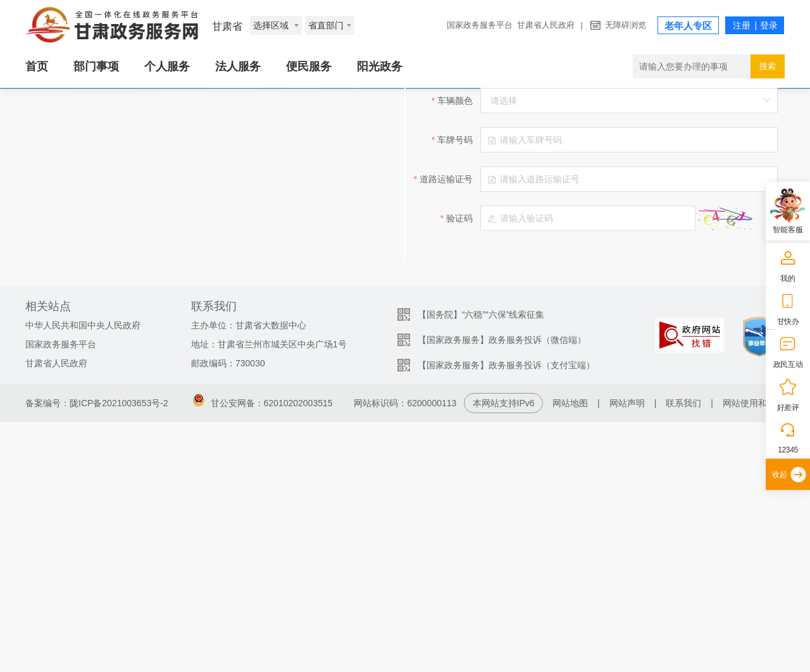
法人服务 (238, 66)
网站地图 (570, 653)
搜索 (768, 66)
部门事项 (96, 66)
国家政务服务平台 (480, 25)
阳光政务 (380, 66)
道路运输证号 (273, 359)
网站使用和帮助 (754, 653)
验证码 (286, 399)
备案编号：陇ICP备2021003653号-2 (97, 653)
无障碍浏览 (626, 25)
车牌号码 (282, 320)
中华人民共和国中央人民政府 (83, 575)
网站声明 (627, 653)
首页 (37, 66)
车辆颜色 (282, 281)
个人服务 (167, 66)
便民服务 (309, 66)
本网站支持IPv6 (504, 653)
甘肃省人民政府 (546, 25)
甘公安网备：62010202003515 (263, 653)
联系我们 (683, 653)
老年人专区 (688, 26)
